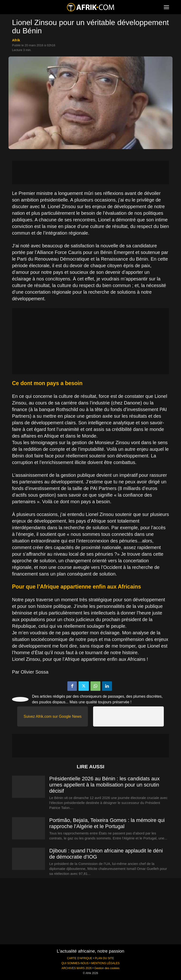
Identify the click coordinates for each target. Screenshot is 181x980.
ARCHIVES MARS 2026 (77, 968)
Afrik (16, 40)
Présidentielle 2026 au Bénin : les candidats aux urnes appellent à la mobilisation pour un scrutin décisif (104, 785)
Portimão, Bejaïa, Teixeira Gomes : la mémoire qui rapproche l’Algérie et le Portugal (107, 823)
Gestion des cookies (107, 968)
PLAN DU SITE (104, 958)
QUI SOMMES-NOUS (75, 963)
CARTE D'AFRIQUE (80, 958)
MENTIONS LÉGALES (105, 963)
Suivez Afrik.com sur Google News (52, 716)
